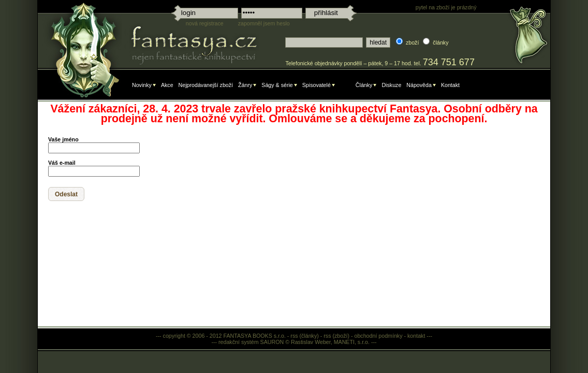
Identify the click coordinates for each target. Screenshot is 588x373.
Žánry (245, 85)
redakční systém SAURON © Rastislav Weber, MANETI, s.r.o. (294, 342)
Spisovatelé (317, 85)
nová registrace (205, 23)
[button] (66, 194)
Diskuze (391, 85)
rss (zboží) (336, 336)
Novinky (142, 85)
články (440, 42)
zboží (412, 42)
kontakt (416, 336)
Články (364, 85)
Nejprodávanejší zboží (206, 85)
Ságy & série (277, 85)
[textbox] (324, 42)
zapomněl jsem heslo (264, 23)
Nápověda (419, 85)
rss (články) (304, 336)
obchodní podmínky (379, 336)
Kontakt (450, 85)
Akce (167, 85)
